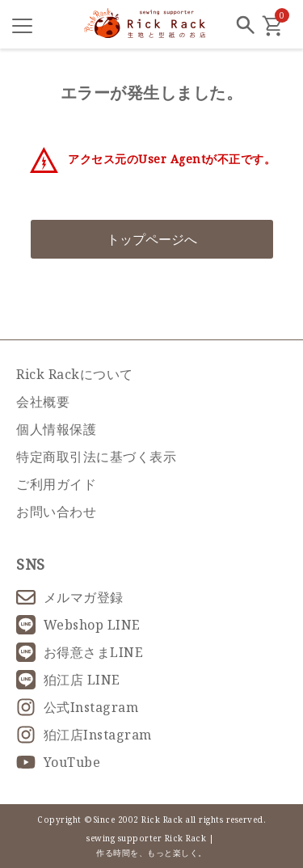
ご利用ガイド (56, 484)
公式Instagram (77, 707)
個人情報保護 (56, 429)
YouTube (58, 762)
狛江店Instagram (84, 735)
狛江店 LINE (68, 680)
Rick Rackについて (75, 374)
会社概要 (43, 402)
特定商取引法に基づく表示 (96, 457)
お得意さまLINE (80, 652)
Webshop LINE (78, 625)
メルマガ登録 (70, 597)
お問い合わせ (56, 512)
